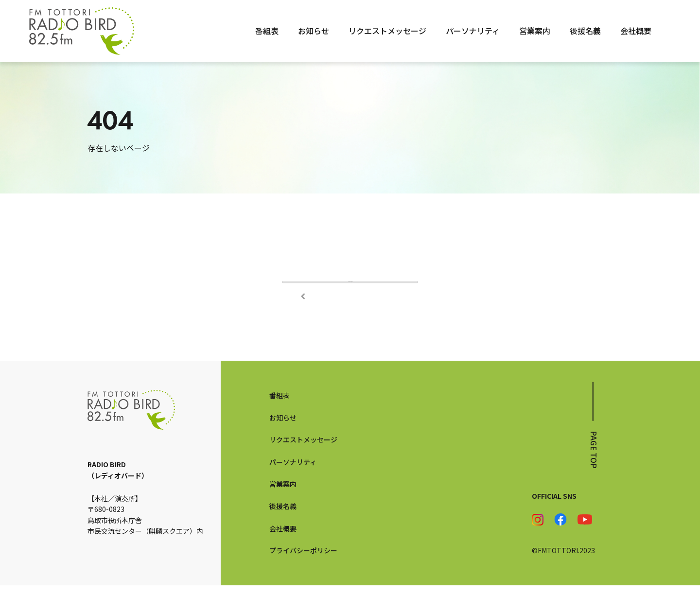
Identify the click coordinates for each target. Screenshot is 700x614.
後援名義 (585, 31)
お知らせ (314, 31)
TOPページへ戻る (350, 296)
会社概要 (636, 31)
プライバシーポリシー (303, 579)
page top (594, 478)
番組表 (267, 31)
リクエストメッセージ (387, 31)
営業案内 (535, 31)
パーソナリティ (473, 31)
